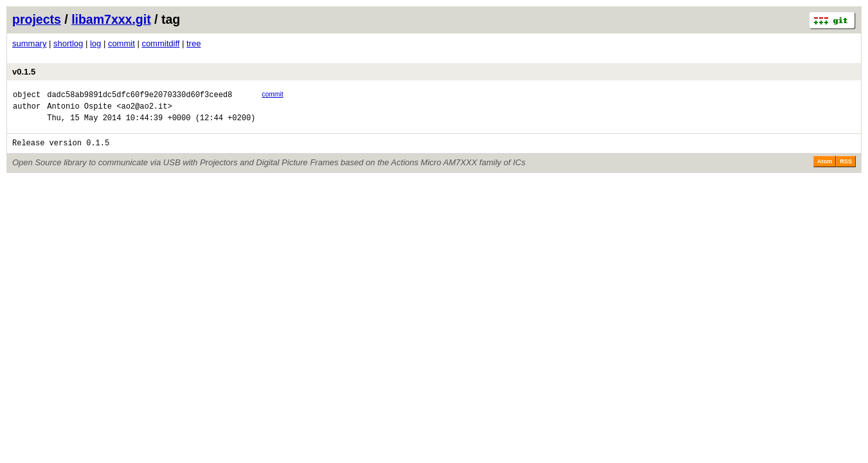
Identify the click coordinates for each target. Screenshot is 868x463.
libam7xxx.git (111, 19)
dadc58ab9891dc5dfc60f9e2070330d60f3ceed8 (140, 96)
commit (122, 43)
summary (29, 43)
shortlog (68, 43)
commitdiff (160, 43)
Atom (825, 169)
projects (37, 19)
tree (194, 43)
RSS (846, 169)
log (95, 43)
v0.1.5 (24, 72)
